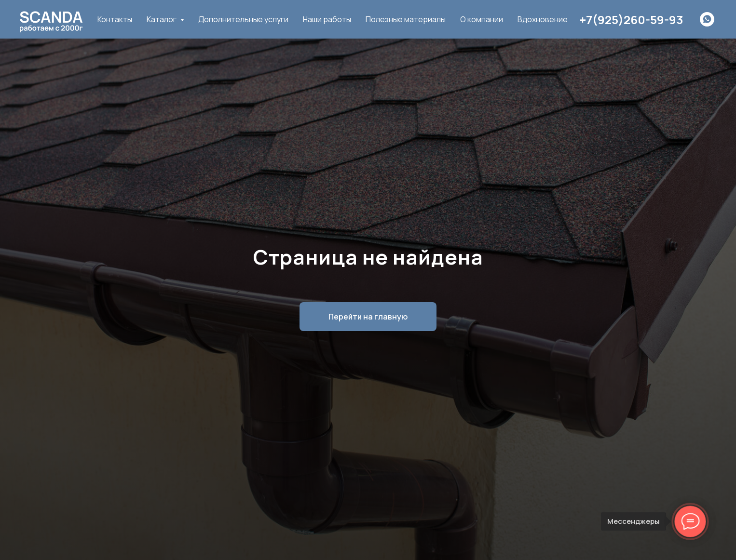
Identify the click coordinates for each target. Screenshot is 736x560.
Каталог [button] (162, 19)
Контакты (115, 19)
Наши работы (327, 19)
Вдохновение (543, 19)
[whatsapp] (707, 19)
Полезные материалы (406, 19)
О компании (482, 19)
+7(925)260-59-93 (631, 20)
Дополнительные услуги (243, 19)
